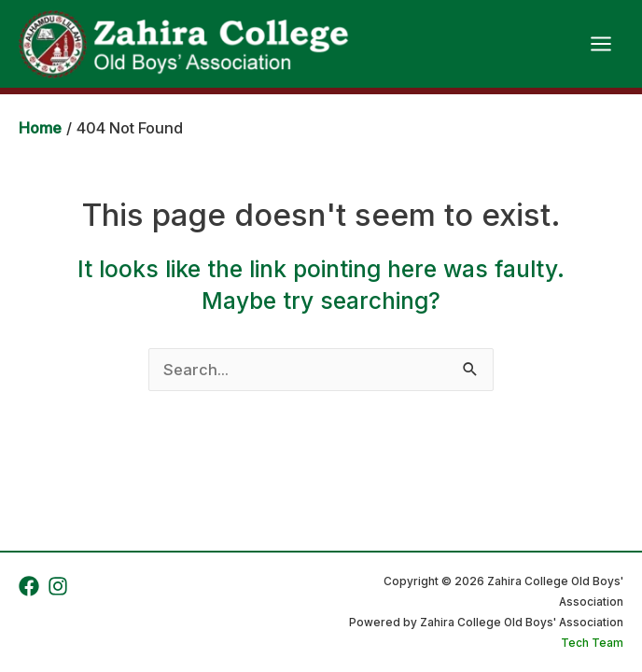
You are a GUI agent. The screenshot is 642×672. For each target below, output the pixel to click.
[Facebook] (29, 586)
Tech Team (592, 643)
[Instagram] (58, 586)
